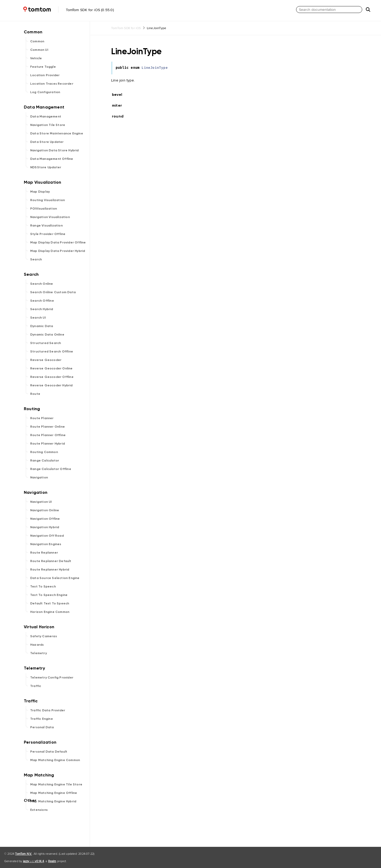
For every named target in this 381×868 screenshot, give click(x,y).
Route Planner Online (47, 427)
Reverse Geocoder (46, 360)
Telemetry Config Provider (52, 677)
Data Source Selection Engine (55, 578)
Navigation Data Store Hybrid (55, 150)
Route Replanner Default (51, 561)
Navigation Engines (46, 544)
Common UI (39, 50)
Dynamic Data (42, 326)
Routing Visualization (47, 200)
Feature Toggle (43, 67)
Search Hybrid (42, 309)
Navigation (39, 477)
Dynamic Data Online (47, 334)
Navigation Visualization (50, 217)
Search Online (42, 284)
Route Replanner (44, 553)
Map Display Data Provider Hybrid (58, 251)
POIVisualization (44, 209)
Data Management (46, 116)
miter (119, 105)
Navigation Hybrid (45, 527)
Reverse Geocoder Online (51, 368)
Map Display (40, 192)
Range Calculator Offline (51, 469)
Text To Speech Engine (49, 595)
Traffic (36, 686)
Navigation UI (41, 502)
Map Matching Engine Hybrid (53, 801)
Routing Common (44, 452)
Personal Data (42, 727)
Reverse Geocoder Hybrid (51, 385)
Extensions (39, 810)
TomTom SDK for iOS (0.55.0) (58, 10)
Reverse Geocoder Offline (52, 377)
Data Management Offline (52, 159)
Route (35, 394)
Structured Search (46, 343)
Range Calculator (45, 460)
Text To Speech (43, 586)
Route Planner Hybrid (47, 444)
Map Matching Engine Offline (54, 793)
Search (36, 259)
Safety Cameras (44, 636)
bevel (119, 95)
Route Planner (42, 418)
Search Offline (42, 301)
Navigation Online (45, 510)
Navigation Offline (45, 519)
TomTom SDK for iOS (126, 28)
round (120, 116)
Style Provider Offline (48, 234)
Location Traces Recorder (52, 84)
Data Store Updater (47, 142)
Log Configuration (45, 92)
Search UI (38, 318)
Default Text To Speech (50, 603)
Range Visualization (46, 225)
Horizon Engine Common (50, 612)
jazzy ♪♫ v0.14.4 (33, 861)
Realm (52, 861)
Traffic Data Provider (48, 710)
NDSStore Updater (46, 167)
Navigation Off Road (47, 536)
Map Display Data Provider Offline (58, 242)
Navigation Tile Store (48, 125)
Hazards (37, 645)
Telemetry (38, 653)
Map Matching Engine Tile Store (56, 784)
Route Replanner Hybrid (50, 569)
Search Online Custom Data (53, 292)
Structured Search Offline (52, 351)
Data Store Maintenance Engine (57, 133)
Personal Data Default (49, 752)
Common (37, 41)
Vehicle (36, 58)
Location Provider (45, 75)
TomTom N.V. (23, 854)
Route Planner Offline (48, 435)
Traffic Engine (42, 719)
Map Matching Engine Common (55, 760)
